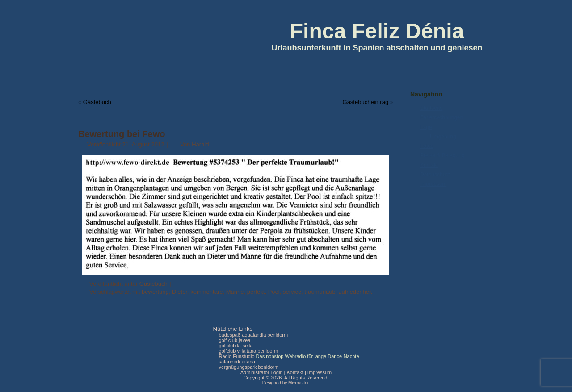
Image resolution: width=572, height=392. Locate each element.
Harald (200, 144)
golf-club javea (234, 340)
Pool (274, 292)
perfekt (256, 292)
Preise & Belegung (442, 155)
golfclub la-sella (236, 346)
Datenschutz (435, 175)
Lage (426, 127)
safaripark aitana (237, 362)
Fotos (427, 146)
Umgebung (443, 137)
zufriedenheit (355, 292)
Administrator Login (262, 372)
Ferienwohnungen (442, 117)
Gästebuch (97, 102)
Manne (235, 292)
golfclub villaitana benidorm (248, 351)
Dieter (180, 292)
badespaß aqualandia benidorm (253, 335)
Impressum (433, 184)
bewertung (155, 292)
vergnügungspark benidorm (248, 367)
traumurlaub (320, 292)
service (292, 292)
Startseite (431, 108)
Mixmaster (299, 383)
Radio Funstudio (236, 356)
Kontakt (429, 165)
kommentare (206, 292)
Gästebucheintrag (366, 102)
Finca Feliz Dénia (377, 31)
